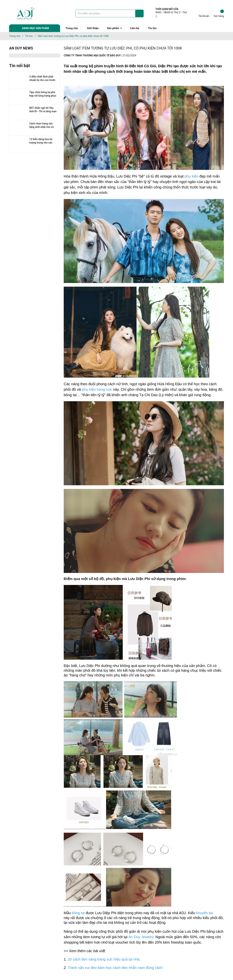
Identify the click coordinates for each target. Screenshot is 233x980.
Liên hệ (134, 28)
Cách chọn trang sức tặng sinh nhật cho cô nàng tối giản (42, 127)
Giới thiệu (93, 28)
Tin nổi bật (19, 66)
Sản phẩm (113, 28)
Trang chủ (72, 28)
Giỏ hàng (219, 13)
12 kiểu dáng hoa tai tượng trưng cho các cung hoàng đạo (41, 143)
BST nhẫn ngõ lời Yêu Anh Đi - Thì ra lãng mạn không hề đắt (43, 111)
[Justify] (140, 13)
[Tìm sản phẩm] (110, 13)
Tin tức (152, 28)
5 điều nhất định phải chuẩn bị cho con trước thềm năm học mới (42, 80)
